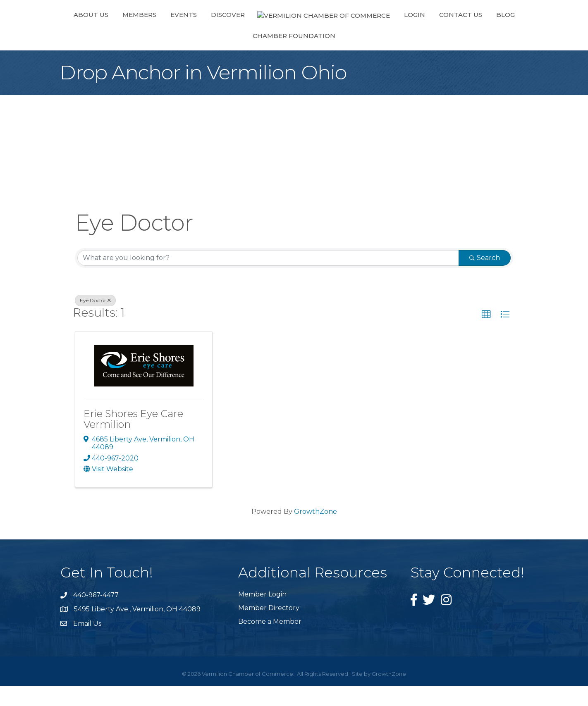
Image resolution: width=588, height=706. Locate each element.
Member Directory (269, 628)
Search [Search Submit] (485, 278)
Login (331, 35)
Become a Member (270, 641)
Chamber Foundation (486, 35)
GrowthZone (316, 531)
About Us (78, 35)
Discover (215, 35)
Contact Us (377, 35)
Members (126, 35)
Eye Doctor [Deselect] (95, 320)
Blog (422, 35)
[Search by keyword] (268, 278)
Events (170, 35)
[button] (486, 334)
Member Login (262, 614)
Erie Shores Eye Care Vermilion (133, 439)
